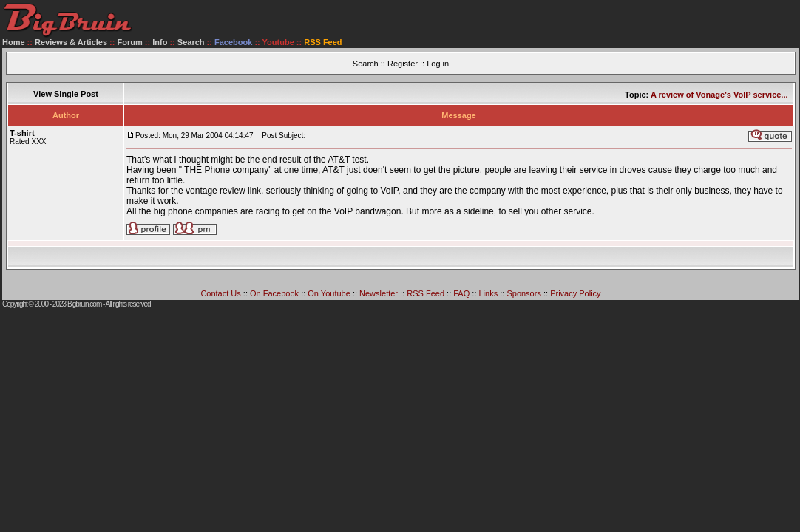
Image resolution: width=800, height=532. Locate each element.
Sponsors (523, 293)
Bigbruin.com (84, 304)
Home (14, 42)
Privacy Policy (575, 293)
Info (160, 42)
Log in (438, 64)
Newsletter (379, 293)
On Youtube (329, 293)
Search (191, 42)
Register (403, 64)
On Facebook (274, 293)
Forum (130, 42)
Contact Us (220, 293)
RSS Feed (426, 293)
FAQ (461, 293)
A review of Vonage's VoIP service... (719, 95)
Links (489, 293)
